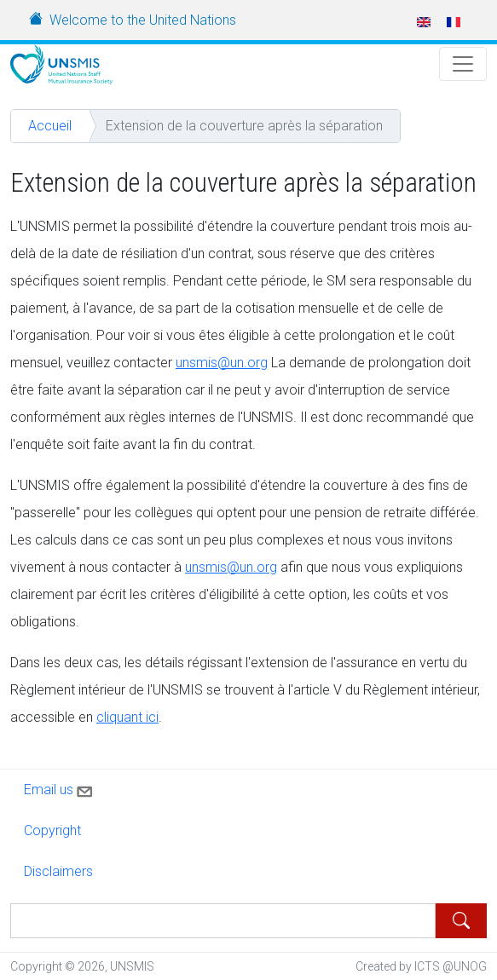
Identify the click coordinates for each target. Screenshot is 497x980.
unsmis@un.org (222, 363)
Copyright (52, 830)
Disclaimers (58, 871)
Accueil (50, 126)
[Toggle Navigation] (463, 64)
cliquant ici (127, 717)
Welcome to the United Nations (143, 20)
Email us (60, 788)
